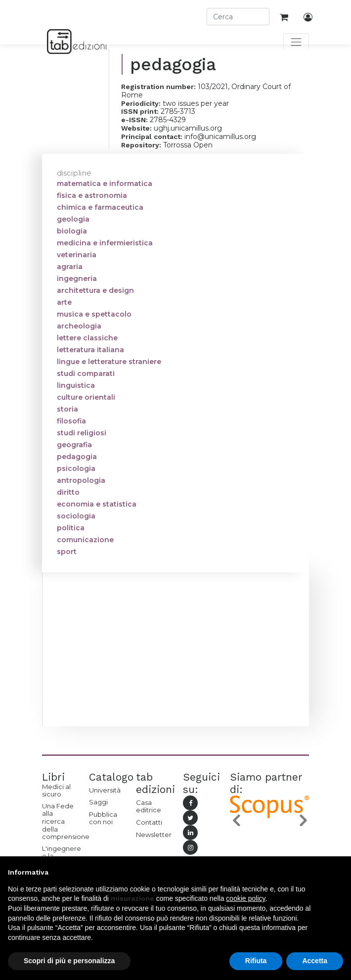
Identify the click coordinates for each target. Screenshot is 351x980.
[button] (236, 820)
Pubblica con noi (103, 818)
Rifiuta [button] (256, 961)
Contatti (149, 822)
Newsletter (152, 835)
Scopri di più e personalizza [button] (69, 961)
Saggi (98, 802)
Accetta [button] (315, 961)
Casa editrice (149, 806)
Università (105, 790)
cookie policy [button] (245, 898)
